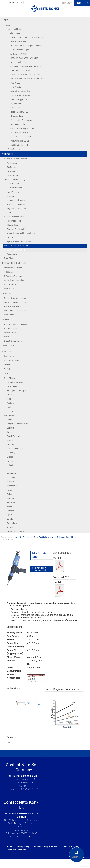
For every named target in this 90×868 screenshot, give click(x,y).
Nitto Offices (9, 378)
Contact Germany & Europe (45, 847)
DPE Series (9, 289)
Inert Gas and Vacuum (17, 200)
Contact (6, 373)
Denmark (11, 444)
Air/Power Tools (11, 329)
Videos (5, 319)
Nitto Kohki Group (12, 360)
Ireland (10, 465)
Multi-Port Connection (16, 204)
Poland (10, 494)
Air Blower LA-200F (19, 54)
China (9, 395)
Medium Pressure (15, 188)
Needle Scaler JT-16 (19, 112)
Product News (14, 33)
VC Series (9, 272)
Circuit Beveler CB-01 (20, 141)
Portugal (11, 498)
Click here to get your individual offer (41, 569)
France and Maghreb (16, 449)
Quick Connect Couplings (15, 180)
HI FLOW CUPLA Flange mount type (26, 46)
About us (7, 351)
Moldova (11, 482)
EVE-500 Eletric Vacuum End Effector (27, 37)
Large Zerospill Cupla (20, 50)
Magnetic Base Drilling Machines (21, 233)
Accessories (12, 254)
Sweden (10, 519)
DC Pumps (12, 171)
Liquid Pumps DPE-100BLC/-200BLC (26, 79)
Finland (10, 440)
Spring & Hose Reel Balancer (20, 242)
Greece (10, 457)
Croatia (10, 432)
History (7, 369)
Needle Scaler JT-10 (19, 62)
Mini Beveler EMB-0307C (21, 95)
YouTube (78, 3)
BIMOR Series (10, 284)
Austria (10, 420)
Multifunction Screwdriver (21, 120)
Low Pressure (13, 184)
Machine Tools (10, 333)
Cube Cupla (16, 108)
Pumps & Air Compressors (16, 159)
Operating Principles (14, 263)
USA (9, 407)
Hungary (11, 461)
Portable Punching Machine (19, 229)
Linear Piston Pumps (13, 268)
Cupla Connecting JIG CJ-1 (22, 128)
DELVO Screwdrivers (13, 341)
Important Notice (15, 29)
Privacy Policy (23, 847)
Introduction (9, 356)
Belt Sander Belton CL (20, 145)
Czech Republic (14, 436)
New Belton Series (18, 42)
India (9, 399)
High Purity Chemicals (16, 208)
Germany (11, 453)
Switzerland (12, 523)
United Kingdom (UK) (16, 531)
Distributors (9, 415)
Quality (7, 364)
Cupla (7, 337)
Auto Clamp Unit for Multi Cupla (24, 71)
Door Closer (16, 83)
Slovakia (11, 507)
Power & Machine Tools (14, 217)
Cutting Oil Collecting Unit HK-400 (25, 75)
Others (10, 411)
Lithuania (11, 478)
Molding (10, 196)
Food (9, 213)
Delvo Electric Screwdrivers (16, 246)
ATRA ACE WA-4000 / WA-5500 (24, 58)
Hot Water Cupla (18, 124)
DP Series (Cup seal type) (15, 280)
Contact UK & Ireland (70, 847)
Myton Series (16, 104)
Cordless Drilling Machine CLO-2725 (26, 66)
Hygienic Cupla (17, 116)
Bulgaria (10, 428)
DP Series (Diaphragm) (14, 276)
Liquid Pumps (13, 175)
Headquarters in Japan (17, 391)
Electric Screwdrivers (16, 250)
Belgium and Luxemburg (17, 424)
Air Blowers (12, 163)
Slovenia (11, 511)
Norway (10, 490)
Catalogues (8, 293)
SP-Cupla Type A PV (19, 99)
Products (7, 154)
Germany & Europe (15, 382)
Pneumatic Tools (14, 221)
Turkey (10, 527)
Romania (11, 502)
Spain (9, 515)
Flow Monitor (16, 87)
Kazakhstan (12, 473)
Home (5, 20)
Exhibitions (8, 346)
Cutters (10, 237)
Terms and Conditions (16, 850)
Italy (9, 469)
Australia (11, 403)
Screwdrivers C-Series (20, 91)
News (7, 25)
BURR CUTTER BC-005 (21, 137)
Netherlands (12, 486)
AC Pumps (12, 167)
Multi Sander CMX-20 (20, 133)
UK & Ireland (12, 386)
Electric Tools (13, 225)
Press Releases (14, 149)
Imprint (10, 847)
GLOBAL (69, 3)
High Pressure (13, 192)
